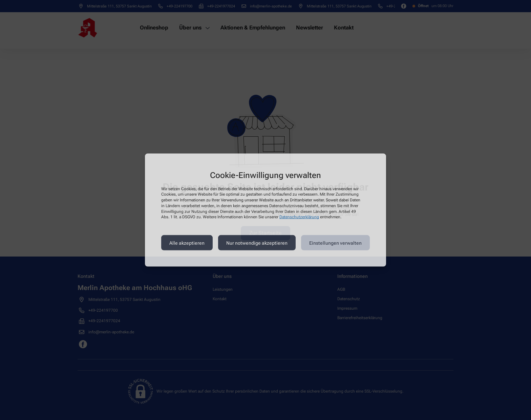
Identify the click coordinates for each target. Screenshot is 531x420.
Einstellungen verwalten (335, 243)
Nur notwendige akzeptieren (257, 243)
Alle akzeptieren (187, 243)
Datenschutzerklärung (299, 217)
